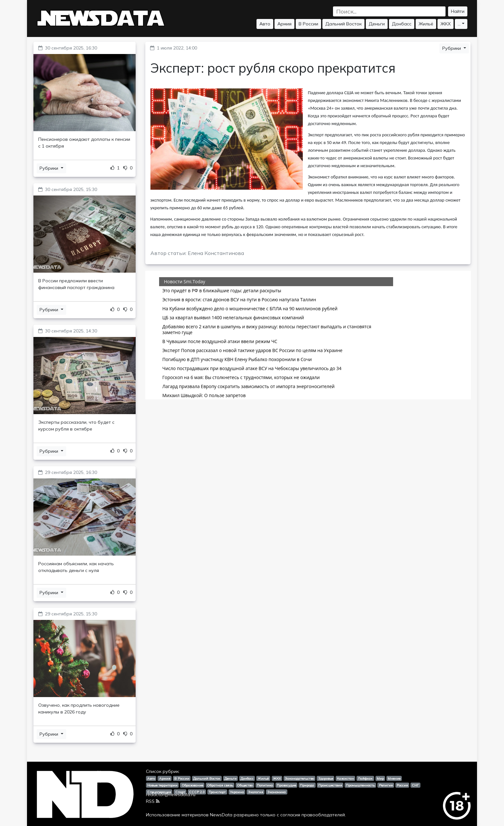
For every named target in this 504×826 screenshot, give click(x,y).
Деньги (377, 24)
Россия (402, 785)
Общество (245, 785)
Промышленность (360, 785)
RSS (153, 801)
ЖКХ (446, 24)
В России (308, 24)
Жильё (426, 24)
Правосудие (286, 785)
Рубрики (50, 168)
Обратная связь (220, 785)
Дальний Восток (343, 24)
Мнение (394, 778)
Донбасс (402, 24)
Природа (307, 785)
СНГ (415, 785)
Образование (192, 785)
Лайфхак (365, 778)
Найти (458, 11)
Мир (380, 778)
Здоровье (326, 778)
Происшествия (330, 785)
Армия (284, 24)
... (459, 24)
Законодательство (299, 778)
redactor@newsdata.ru (171, 794)
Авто (265, 24)
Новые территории (162, 785)
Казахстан (345, 778)
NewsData (221, 815)
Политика (265, 785)
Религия (386, 785)
